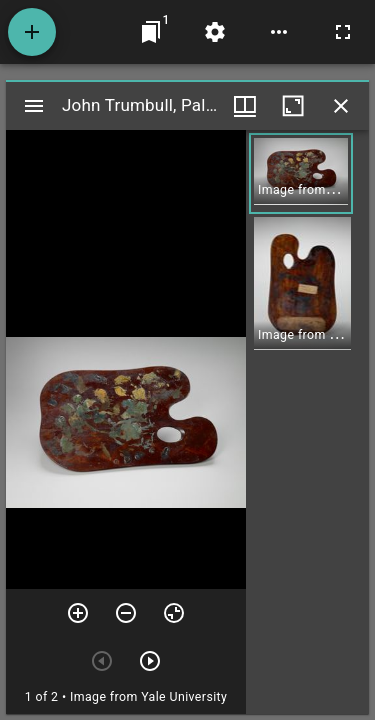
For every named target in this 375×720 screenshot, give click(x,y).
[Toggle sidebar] (34, 106)
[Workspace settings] (215, 32)
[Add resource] (32, 32)
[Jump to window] (151, 32)
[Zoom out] (126, 613)
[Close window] (341, 106)
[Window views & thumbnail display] (245, 106)
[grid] (307, 422)
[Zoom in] (78, 613)
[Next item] (150, 661)
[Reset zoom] (174, 613)
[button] (301, 173)
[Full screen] (343, 32)
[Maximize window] (293, 106)
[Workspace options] (279, 32)
